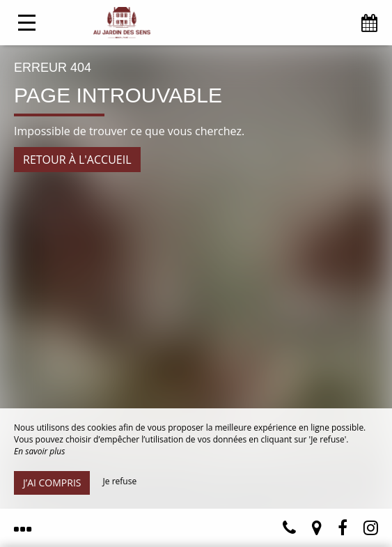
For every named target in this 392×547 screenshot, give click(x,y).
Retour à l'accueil (77, 160)
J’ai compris (52, 483)
